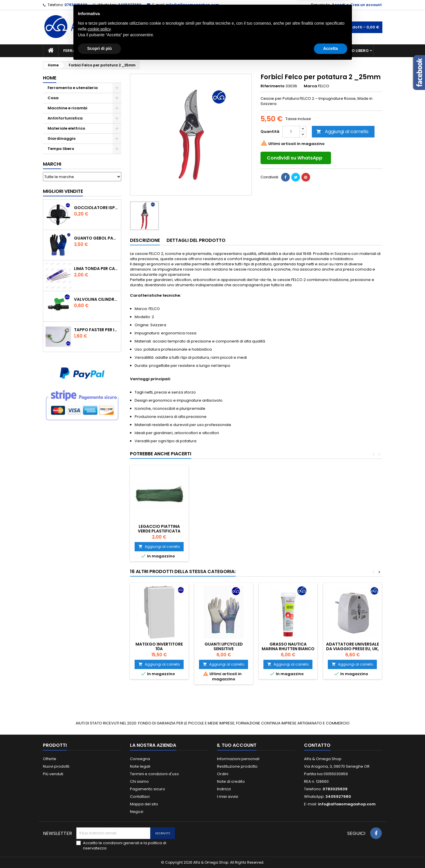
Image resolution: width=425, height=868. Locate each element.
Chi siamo (139, 781)
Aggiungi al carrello (342, 132)
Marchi (52, 164)
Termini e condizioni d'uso (154, 774)
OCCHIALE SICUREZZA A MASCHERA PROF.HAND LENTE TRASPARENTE (159, 531)
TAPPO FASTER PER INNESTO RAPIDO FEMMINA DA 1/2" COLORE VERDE (96, 330)
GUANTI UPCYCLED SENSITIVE (224, 646)
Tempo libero (355, 51)
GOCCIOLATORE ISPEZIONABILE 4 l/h (96, 208)
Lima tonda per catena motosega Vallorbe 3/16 (96, 269)
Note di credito (231, 781)
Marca (310, 86)
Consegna (140, 759)
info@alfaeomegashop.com (192, 5)
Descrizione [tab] (145, 240)
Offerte (50, 759)
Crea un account (366, 5)
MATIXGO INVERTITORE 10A (159, 646)
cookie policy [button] (99, 833)
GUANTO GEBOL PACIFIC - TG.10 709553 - (96, 238)
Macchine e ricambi (147, 51)
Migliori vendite (63, 191)
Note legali (140, 766)
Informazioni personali (238, 759)
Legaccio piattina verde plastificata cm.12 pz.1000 (224, 531)
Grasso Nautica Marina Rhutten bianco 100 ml (288, 649)
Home (50, 78)
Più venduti (53, 774)
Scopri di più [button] (100, 852)
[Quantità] (291, 132)
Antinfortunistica (311, 51)
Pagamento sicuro (148, 789)
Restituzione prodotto (237, 766)
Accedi (338, 5)
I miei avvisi (228, 797)
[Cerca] (213, 27)
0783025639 (76, 5)
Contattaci (140, 797)
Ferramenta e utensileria (90, 51)
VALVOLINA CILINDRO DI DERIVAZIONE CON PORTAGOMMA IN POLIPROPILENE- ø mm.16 (96, 299)
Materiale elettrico (199, 51)
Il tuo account (237, 745)
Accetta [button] (331, 852)
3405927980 (130, 5)
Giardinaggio (266, 51)
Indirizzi (224, 789)
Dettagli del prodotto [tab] (196, 240)
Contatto (317, 745)
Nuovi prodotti (56, 766)
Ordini (223, 774)
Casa (236, 51)
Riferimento (273, 86)
